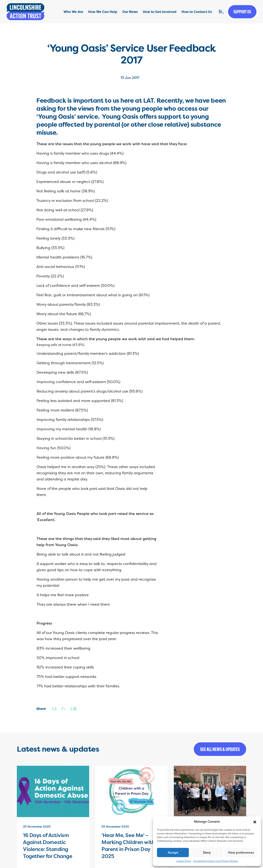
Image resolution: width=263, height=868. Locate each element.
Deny (207, 852)
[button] (255, 822)
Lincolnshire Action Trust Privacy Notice (215, 861)
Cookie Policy (184, 861)
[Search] (221, 12)
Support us (242, 12)
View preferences (241, 852)
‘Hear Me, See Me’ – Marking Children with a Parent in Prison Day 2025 (130, 846)
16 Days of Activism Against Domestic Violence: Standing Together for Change (48, 846)
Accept (173, 852)
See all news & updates (220, 749)
